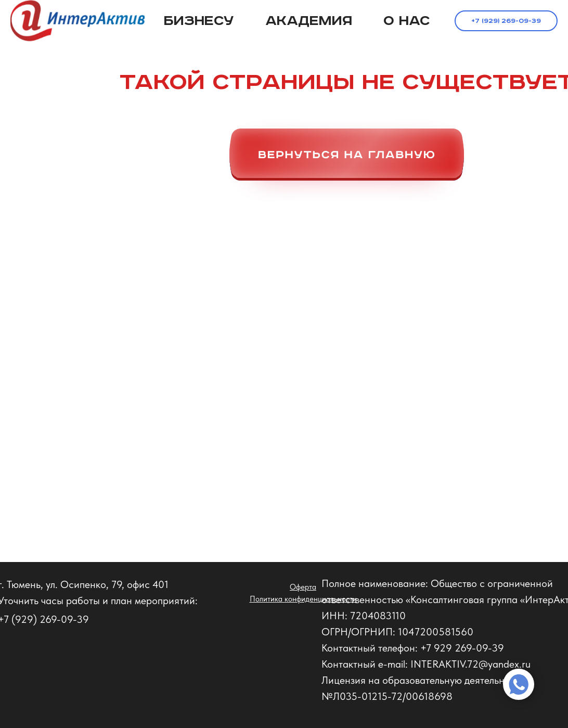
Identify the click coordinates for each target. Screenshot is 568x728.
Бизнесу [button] (199, 21)
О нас (407, 21)
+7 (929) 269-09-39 (506, 21)
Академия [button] (309, 21)
